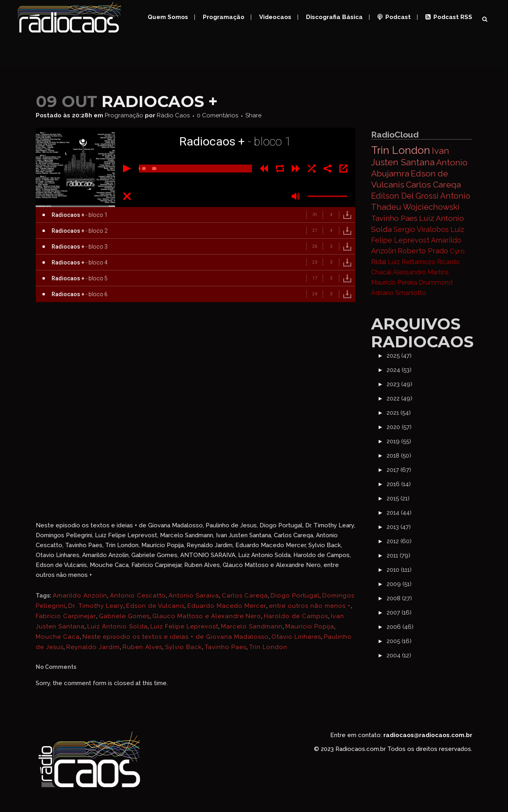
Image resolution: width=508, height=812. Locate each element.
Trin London (268, 647)
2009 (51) (399, 584)
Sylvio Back (184, 647)
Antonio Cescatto (138, 596)
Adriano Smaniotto (399, 293)
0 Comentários (217, 115)
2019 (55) (399, 441)
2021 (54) (399, 413)
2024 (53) (399, 370)
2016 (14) (399, 484)
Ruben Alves (142, 647)
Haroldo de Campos (296, 616)
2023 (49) (399, 384)
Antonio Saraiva (194, 596)
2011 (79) (398, 555)
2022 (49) (399, 398)
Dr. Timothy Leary (96, 606)
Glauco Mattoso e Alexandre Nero (207, 616)
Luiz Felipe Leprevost (184, 626)
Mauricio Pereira (394, 282)
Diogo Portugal (295, 596)
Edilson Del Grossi (405, 196)
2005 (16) (399, 641)
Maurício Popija (310, 626)
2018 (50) (399, 456)
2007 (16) (399, 613)
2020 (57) (399, 427)
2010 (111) (399, 570)
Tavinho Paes (226, 647)
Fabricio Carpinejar (66, 616)
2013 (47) (399, 527)
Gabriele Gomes (124, 616)
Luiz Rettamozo (412, 262)
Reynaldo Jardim (93, 647)
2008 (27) (399, 598)
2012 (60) (399, 541)
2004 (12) (399, 655)
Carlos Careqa (245, 596)
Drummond (436, 282)
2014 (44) (399, 513)
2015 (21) (398, 498)
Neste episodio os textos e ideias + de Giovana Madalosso (176, 637)
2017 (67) (399, 470)
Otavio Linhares (296, 637)
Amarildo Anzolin (80, 596)
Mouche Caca (58, 637)
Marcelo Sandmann (252, 626)
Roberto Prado (423, 251)
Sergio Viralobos (421, 229)
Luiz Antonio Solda (117, 626)
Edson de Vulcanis (155, 606)
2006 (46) (400, 627)
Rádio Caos (173, 115)
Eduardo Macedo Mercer (227, 606)
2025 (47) (399, 356)
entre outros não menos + (310, 606)
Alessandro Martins (421, 272)
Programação (124, 115)
